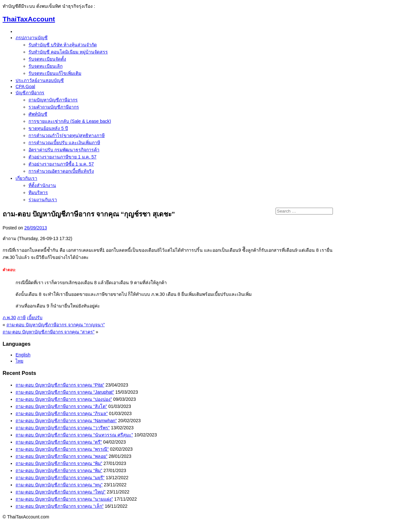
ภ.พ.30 (9, 318)
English (23, 355)
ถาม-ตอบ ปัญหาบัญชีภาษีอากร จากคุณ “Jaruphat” (65, 392)
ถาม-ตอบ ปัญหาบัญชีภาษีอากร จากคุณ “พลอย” (62, 456)
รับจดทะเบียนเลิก (45, 66)
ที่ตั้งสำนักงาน (42, 185)
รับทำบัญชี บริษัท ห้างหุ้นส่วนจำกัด (63, 45)
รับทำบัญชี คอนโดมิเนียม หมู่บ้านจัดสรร (68, 52)
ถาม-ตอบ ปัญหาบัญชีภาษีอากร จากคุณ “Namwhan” (66, 421)
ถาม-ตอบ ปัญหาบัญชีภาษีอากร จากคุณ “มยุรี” (60, 478)
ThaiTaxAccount (29, 19)
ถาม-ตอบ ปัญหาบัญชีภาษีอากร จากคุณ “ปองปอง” (64, 399)
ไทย (19, 361)
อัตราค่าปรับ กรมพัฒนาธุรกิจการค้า (64, 150)
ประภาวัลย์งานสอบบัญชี (40, 80)
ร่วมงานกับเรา (43, 200)
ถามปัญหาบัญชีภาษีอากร (53, 100)
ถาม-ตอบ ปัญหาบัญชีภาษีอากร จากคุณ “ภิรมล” (62, 413)
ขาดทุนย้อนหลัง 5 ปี (48, 128)
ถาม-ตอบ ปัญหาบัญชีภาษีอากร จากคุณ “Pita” (60, 385)
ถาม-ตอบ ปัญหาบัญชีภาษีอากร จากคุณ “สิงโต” (61, 406)
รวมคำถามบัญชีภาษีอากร (54, 107)
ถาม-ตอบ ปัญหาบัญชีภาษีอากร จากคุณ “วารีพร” (63, 428)
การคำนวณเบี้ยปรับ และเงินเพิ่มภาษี (64, 143)
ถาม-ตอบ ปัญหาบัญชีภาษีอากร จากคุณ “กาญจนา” (56, 325)
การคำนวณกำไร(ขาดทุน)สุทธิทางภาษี (67, 135)
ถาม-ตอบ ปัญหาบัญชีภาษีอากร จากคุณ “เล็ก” (60, 506)
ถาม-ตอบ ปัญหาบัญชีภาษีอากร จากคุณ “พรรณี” (62, 449)
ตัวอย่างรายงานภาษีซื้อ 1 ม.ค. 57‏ (61, 164)
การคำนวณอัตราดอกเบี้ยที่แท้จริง (61, 171)
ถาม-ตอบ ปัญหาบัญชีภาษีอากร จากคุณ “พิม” (59, 463)
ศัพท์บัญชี (38, 114)
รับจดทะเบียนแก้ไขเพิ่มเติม (55, 73)
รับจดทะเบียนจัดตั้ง (47, 59)
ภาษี (21, 318)
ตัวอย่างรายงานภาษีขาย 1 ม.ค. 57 (62, 157)
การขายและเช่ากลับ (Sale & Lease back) (70, 121)
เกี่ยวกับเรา (26, 178)
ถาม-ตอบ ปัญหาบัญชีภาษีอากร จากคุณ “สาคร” (49, 332)
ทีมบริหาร (38, 192)
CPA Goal (25, 87)
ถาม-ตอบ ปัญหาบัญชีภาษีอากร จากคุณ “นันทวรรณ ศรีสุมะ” (74, 435)
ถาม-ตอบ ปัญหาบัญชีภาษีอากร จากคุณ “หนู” (59, 485)
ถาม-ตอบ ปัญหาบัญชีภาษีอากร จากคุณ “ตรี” (59, 442)
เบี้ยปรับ (35, 318)
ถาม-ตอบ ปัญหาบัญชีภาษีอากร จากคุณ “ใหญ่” (61, 492)
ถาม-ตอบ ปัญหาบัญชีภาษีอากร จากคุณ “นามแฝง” (64, 499)
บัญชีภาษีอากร (30, 93)
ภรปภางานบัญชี (32, 38)
